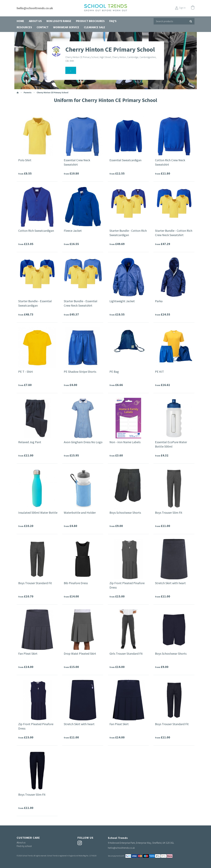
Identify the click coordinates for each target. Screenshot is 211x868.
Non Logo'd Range (59, 21)
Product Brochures (90, 21)
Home (20, 21)
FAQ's (113, 21)
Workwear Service (66, 27)
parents (28, 93)
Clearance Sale (95, 27)
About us (35, 21)
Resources (24, 27)
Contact (43, 27)
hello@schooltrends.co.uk (35, 8)
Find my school (24, 846)
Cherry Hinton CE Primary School (52, 93)
